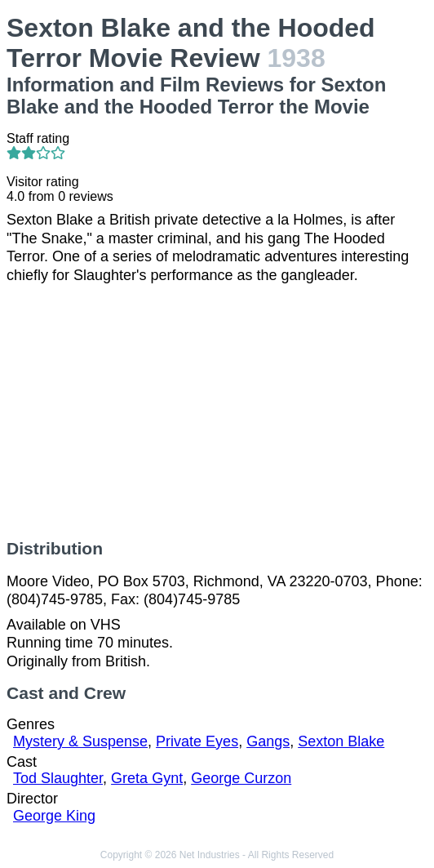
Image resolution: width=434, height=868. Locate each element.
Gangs (268, 741)
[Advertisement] (217, 412)
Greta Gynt (147, 778)
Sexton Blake (341, 741)
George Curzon (241, 778)
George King (54, 816)
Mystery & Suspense (80, 741)
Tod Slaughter (58, 778)
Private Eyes (197, 741)
